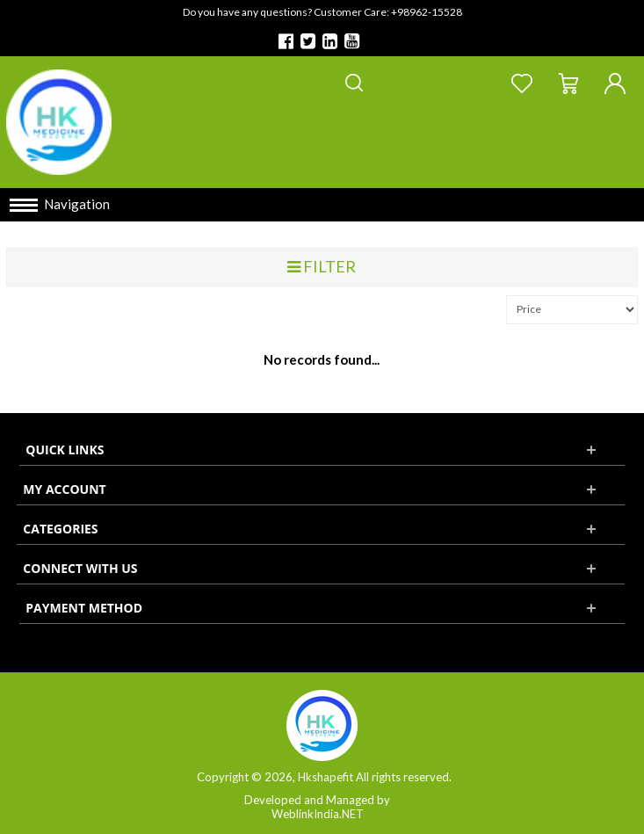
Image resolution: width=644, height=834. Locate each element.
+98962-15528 (427, 12)
